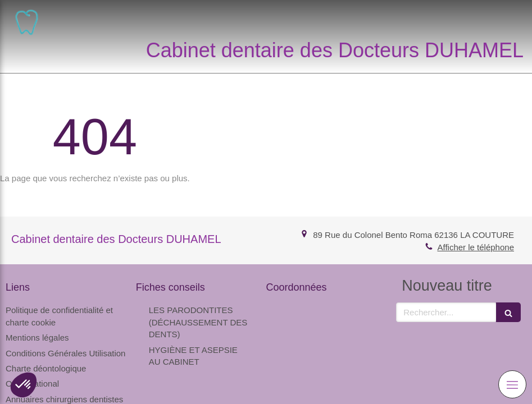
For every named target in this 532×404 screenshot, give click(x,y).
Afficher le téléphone (476, 247)
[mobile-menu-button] (512, 384)
